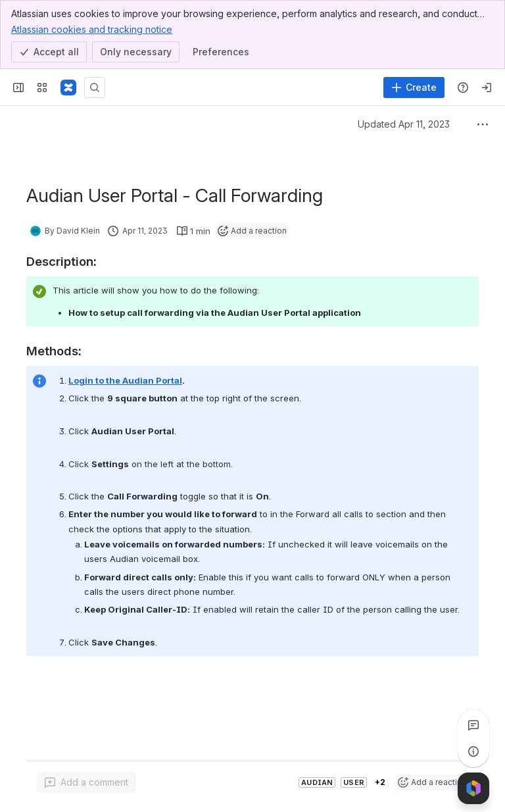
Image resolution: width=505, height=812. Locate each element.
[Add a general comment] (86, 782)
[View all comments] (473, 725)
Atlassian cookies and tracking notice (92, 29)
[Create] (414, 88)
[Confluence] (68, 88)
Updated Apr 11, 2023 (404, 124)
